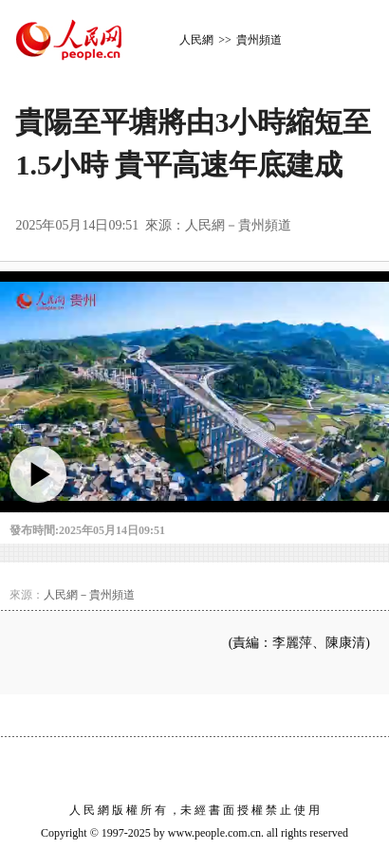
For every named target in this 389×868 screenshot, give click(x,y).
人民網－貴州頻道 (238, 225)
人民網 (196, 40)
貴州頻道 (259, 40)
